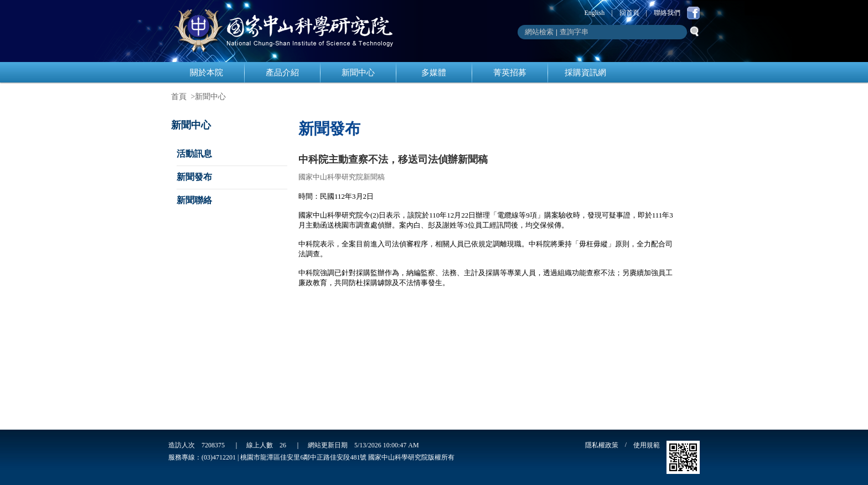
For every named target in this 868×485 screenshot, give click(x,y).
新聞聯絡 (194, 200)
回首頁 (629, 13)
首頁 (179, 97)
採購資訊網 (585, 73)
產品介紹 (282, 73)
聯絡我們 (667, 13)
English (595, 13)
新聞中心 (358, 73)
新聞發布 (194, 177)
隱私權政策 (602, 445)
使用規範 (647, 445)
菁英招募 (510, 73)
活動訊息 (194, 154)
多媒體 (434, 73)
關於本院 (206, 73)
